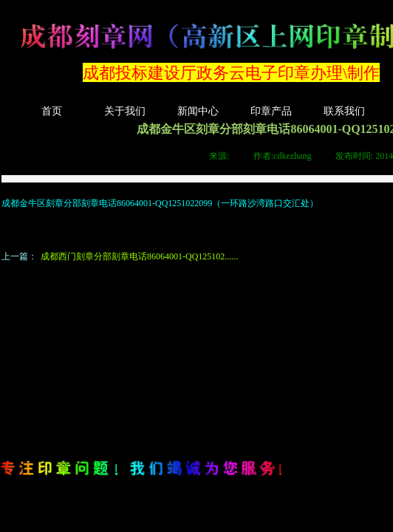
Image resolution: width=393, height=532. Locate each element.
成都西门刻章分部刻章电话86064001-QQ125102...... (120, 257)
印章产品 (271, 111)
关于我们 (125, 111)
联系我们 (344, 111)
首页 (52, 111)
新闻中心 (198, 111)
